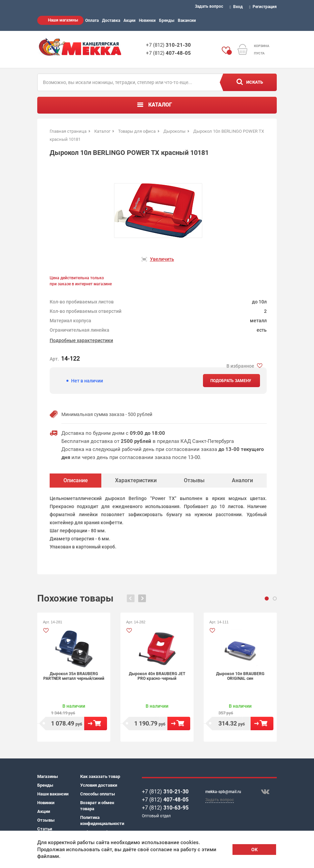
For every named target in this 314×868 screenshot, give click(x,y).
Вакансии (187, 20)
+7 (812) (168, 45)
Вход (236, 7)
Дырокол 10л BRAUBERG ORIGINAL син (240, 676)
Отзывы (46, 820)
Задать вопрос (209, 6)
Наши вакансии (53, 794)
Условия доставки (99, 785)
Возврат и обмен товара (97, 806)
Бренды (167, 20)
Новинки (147, 20)
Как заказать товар (100, 776)
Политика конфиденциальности (102, 820)
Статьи (45, 829)
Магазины (48, 776)
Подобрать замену (231, 381)
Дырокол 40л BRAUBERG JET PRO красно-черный (157, 676)
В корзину (96, 724)
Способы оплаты (98, 794)
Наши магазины (63, 20)
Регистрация (263, 7)
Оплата (92, 20)
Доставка (111, 20)
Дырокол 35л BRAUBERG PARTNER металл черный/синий (74, 676)
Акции (129, 20)
